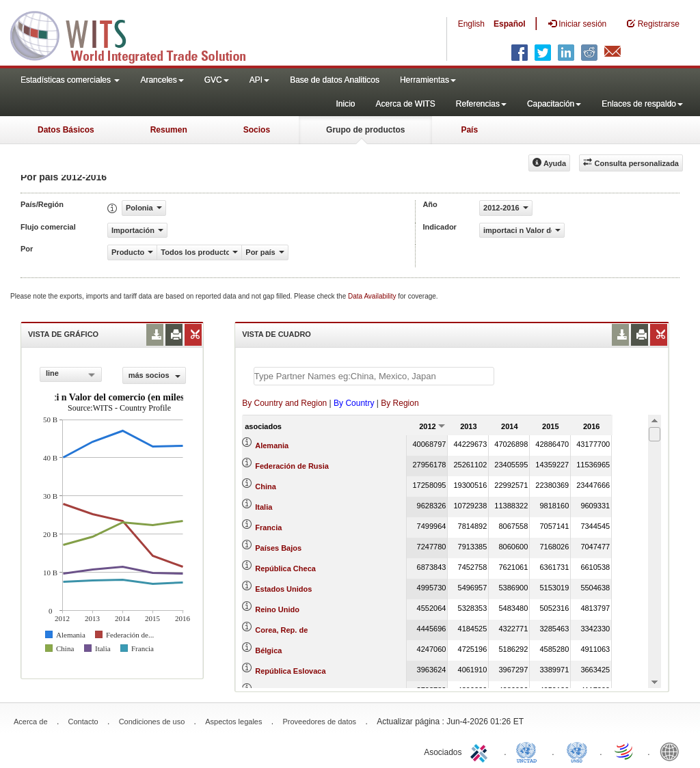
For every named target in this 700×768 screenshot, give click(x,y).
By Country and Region (284, 403)
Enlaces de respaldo (642, 104)
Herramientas (428, 80)
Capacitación (554, 104)
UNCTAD (529, 751)
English (471, 24)
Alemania (272, 445)
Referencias (481, 104)
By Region (400, 403)
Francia (268, 527)
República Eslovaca (290, 671)
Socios (257, 130)
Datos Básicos (66, 130)
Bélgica (268, 650)
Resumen (169, 130)
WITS (137, 34)
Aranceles (162, 80)
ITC (481, 751)
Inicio (345, 104)
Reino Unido (277, 609)
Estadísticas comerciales (70, 80)
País (469, 130)
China (266, 486)
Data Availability (373, 296)
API (259, 80)
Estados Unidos (283, 589)
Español (510, 24)
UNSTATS (577, 751)
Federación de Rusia (292, 466)
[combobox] (71, 374)
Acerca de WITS (405, 104)
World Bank (673, 751)
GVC (217, 80)
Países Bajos (278, 548)
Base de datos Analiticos (335, 80)
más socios (154, 375)
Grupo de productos (365, 130)
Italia (264, 507)
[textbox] (374, 376)
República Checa (285, 568)
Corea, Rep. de (281, 630)
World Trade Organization (625, 751)
